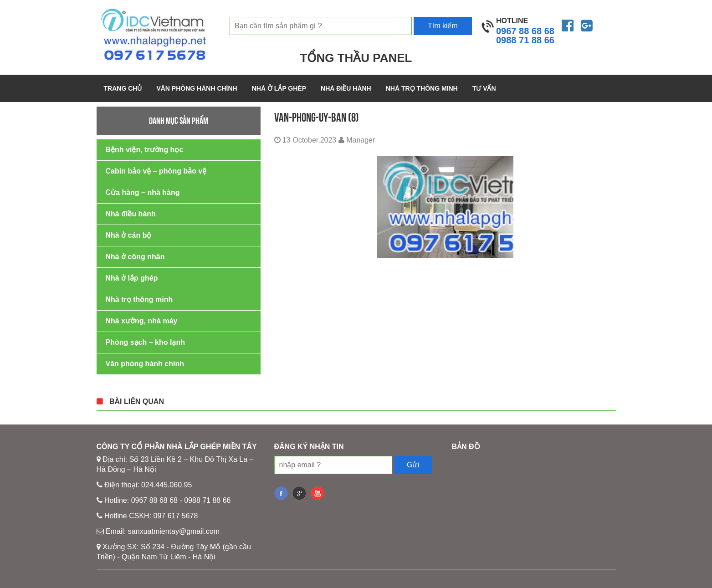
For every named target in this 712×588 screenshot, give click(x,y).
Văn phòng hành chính (197, 88)
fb (281, 493)
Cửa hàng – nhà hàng (143, 192)
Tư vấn (484, 88)
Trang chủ (123, 88)
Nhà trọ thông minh (422, 88)
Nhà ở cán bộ (129, 235)
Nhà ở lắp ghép (279, 88)
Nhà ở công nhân (135, 257)
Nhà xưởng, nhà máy (142, 321)
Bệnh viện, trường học (145, 150)
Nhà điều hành (346, 88)
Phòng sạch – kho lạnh (145, 342)
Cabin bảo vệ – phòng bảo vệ (156, 171)
